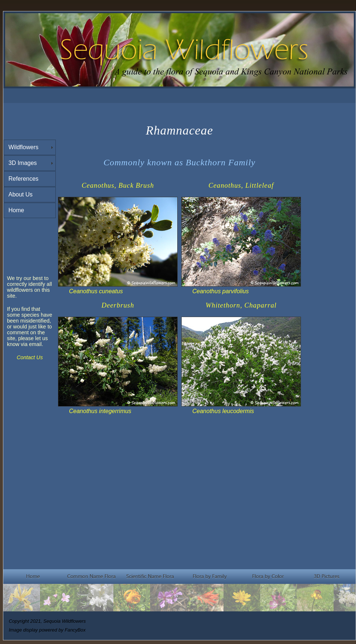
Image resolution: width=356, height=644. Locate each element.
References (23, 179)
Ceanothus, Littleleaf (241, 185)
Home (16, 210)
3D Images (23, 163)
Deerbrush (118, 305)
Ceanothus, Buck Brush (118, 185)
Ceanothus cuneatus (96, 291)
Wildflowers (23, 147)
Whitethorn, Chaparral (241, 305)
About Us (21, 194)
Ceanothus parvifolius (221, 291)
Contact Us (30, 357)
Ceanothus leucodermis (223, 411)
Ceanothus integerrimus (100, 411)
